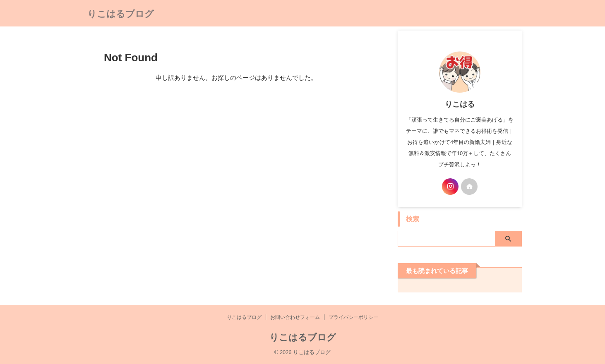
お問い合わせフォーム (295, 317)
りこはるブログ (121, 14)
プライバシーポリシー (353, 317)
